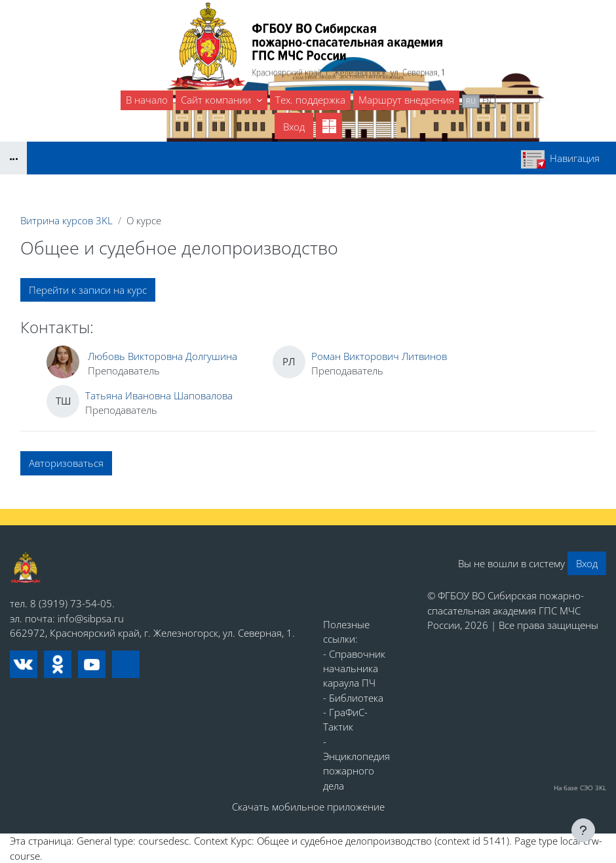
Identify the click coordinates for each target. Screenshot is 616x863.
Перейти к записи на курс (88, 290)
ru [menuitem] (471, 101)
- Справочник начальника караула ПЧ (354, 669)
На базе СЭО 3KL (580, 788)
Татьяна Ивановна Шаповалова (159, 395)
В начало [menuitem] (147, 100)
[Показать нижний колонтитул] (583, 830)
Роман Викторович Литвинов (379, 356)
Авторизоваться (66, 463)
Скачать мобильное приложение (308, 807)
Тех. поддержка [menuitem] (310, 100)
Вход (294, 127)
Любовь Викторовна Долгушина (163, 356)
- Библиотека (353, 698)
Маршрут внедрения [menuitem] (406, 100)
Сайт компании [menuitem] (217, 100)
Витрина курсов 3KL (67, 220)
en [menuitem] (487, 101)
